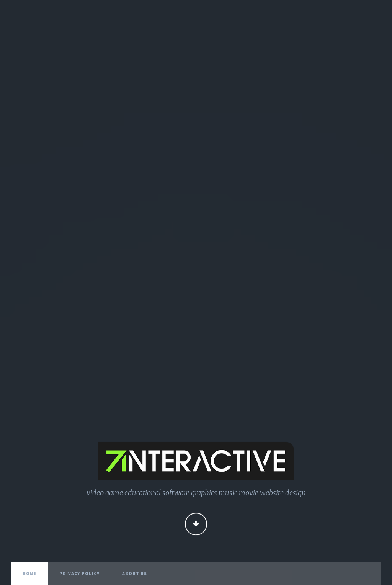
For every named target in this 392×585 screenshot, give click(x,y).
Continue (196, 525)
